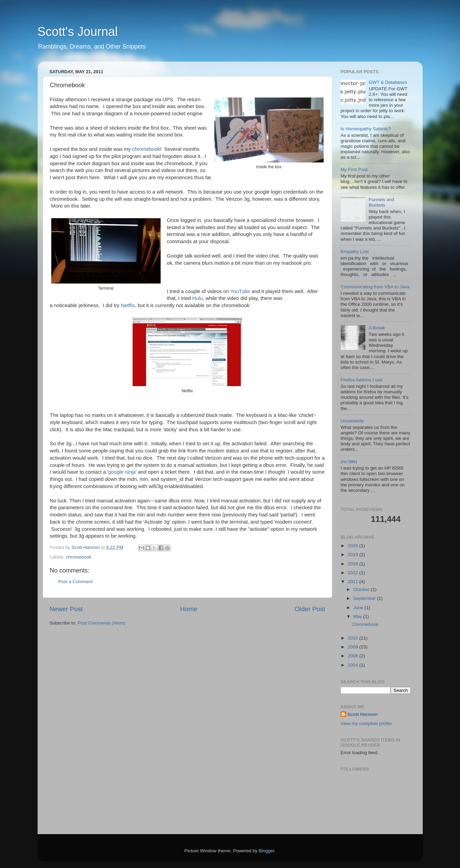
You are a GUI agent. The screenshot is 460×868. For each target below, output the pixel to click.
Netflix (128, 305)
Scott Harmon (363, 714)
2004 (353, 665)
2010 (353, 638)
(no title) (349, 462)
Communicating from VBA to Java (375, 287)
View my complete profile (366, 724)
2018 (353, 564)
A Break (377, 328)
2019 (353, 555)
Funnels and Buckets (381, 202)
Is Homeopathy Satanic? (366, 129)
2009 (353, 647)
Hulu (198, 298)
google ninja (122, 472)
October (362, 589)
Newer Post (66, 609)
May (358, 616)
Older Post (310, 609)
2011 (353, 582)
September (365, 598)
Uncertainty (352, 421)
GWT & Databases (388, 82)
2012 (353, 573)
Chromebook (365, 624)
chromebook (146, 149)
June (359, 608)
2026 (353, 546)
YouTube (240, 291)
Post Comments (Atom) (102, 623)
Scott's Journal (78, 32)
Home (189, 609)
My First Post (354, 169)
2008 (353, 656)
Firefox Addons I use (362, 380)
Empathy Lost (355, 252)
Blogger (267, 851)
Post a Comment (76, 582)
